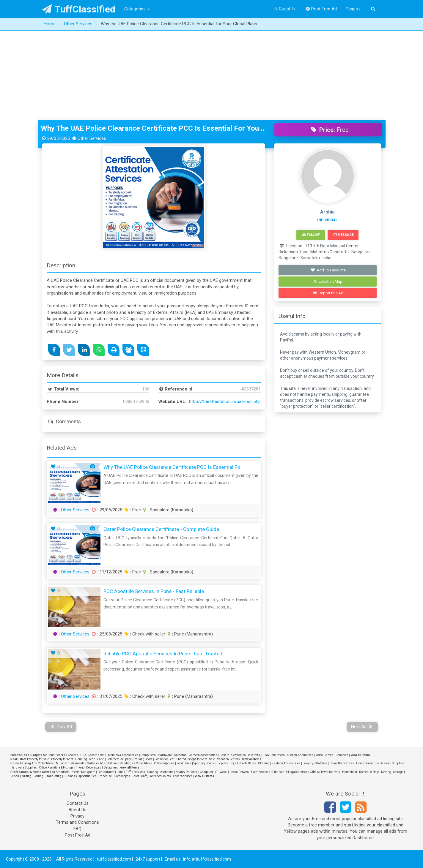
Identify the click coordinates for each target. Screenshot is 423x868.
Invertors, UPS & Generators (266, 755)
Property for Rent (62, 759)
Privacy (77, 816)
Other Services (75, 510)
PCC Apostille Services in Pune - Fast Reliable (154, 591)
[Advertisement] (212, 75)
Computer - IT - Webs (214, 772)
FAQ (77, 829)
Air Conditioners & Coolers (60, 755)
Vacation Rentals (228, 759)
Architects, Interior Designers (76, 772)
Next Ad (362, 727)
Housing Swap (85, 759)
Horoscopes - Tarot (126, 776)
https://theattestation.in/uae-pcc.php (225, 401)
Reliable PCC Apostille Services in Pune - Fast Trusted (163, 654)
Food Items (184, 763)
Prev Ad (61, 727)
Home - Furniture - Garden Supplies (380, 763)
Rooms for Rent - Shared (170, 759)
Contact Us (78, 803)
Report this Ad (328, 293)
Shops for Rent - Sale (202, 759)
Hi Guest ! (285, 9)
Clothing (264, 763)
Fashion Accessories (286, 763)
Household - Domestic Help (361, 772)
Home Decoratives (342, 763)
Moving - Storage (392, 772)
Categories (137, 9)
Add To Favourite (328, 270)
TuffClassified (79, 9)
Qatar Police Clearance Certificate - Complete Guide (161, 529)
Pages (353, 9)
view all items (360, 755)
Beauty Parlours (187, 772)
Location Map (328, 281)
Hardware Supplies (24, 767)
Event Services (261, 772)
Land (101, 759)
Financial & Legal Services (290, 772)
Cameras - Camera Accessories (196, 755)
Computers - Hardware (156, 755)
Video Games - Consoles (332, 755)
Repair (15, 776)
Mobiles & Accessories (123, 755)
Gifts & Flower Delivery (325, 772)
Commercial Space (119, 759)
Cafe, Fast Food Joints (156, 776)
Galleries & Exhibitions (102, 763)
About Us (77, 810)
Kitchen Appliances (300, 755)
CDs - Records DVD (93, 755)
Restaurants (106, 772)
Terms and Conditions (77, 822)
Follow (311, 235)
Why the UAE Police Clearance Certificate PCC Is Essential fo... (174, 467)
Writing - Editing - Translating (41, 776)
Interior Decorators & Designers (97, 767)
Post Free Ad (321, 9)
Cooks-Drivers (239, 772)
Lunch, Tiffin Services (131, 772)
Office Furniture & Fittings (56, 767)
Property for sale (38, 759)
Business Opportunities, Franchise (88, 776)
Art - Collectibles (43, 763)
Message (343, 235)
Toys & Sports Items (243, 763)
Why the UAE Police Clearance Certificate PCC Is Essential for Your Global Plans (153, 128)
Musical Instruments (70, 763)
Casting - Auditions (160, 772)
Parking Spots (143, 759)
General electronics (233, 755)
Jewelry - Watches (315, 763)
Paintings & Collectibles (136, 763)
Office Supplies (164, 763)
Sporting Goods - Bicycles (211, 763)
